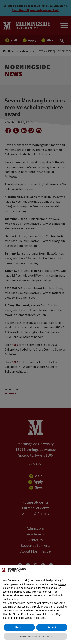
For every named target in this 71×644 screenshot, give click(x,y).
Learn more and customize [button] (35, 636)
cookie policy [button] (11, 599)
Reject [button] (19, 627)
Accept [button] (52, 627)
